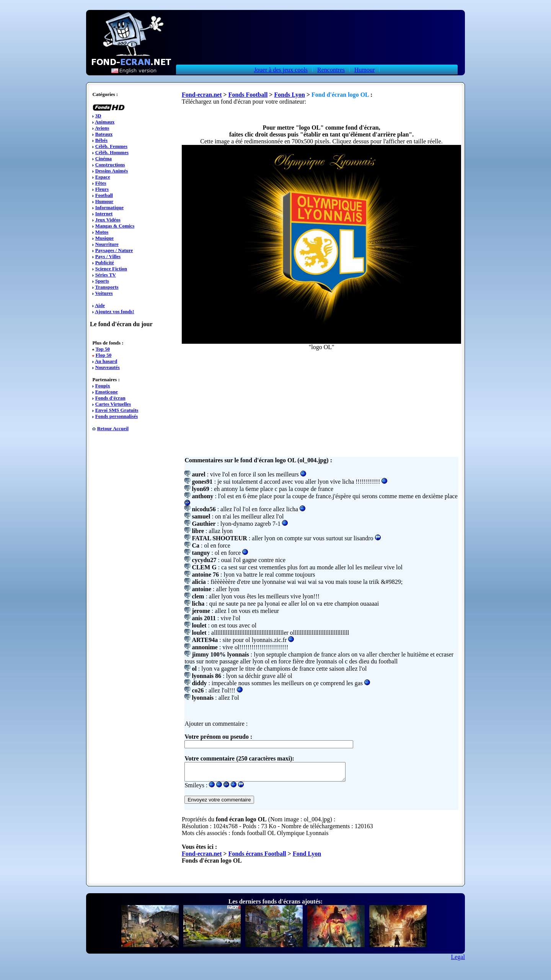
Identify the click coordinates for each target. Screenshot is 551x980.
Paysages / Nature (114, 250)
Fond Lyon (307, 857)
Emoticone (107, 392)
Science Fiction (111, 269)
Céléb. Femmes (111, 146)
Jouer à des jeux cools (281, 70)
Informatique (109, 207)
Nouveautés (108, 367)
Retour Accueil (113, 428)
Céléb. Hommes (112, 152)
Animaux (105, 122)
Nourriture (107, 244)
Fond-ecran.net (202, 95)
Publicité (105, 262)
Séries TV (106, 275)
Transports (107, 287)
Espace (103, 177)
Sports (102, 281)
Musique (104, 238)
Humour (364, 70)
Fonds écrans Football (257, 857)
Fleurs (102, 189)
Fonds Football (248, 95)
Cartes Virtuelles (113, 404)
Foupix (103, 386)
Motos (102, 232)
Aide (100, 305)
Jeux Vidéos (108, 220)
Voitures (104, 293)
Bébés (102, 140)
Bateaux (104, 134)
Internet (104, 214)
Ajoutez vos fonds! (115, 311)
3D (98, 116)
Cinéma (104, 158)
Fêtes (101, 183)
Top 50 (102, 349)
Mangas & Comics (115, 226)
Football (104, 195)
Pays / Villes (108, 256)
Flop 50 (104, 355)
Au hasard (106, 361)
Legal (458, 960)
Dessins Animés (112, 171)
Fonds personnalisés (117, 416)
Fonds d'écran (110, 398)
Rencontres (331, 70)
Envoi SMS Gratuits (117, 410)
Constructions (110, 165)
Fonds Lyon (289, 95)
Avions (102, 128)
